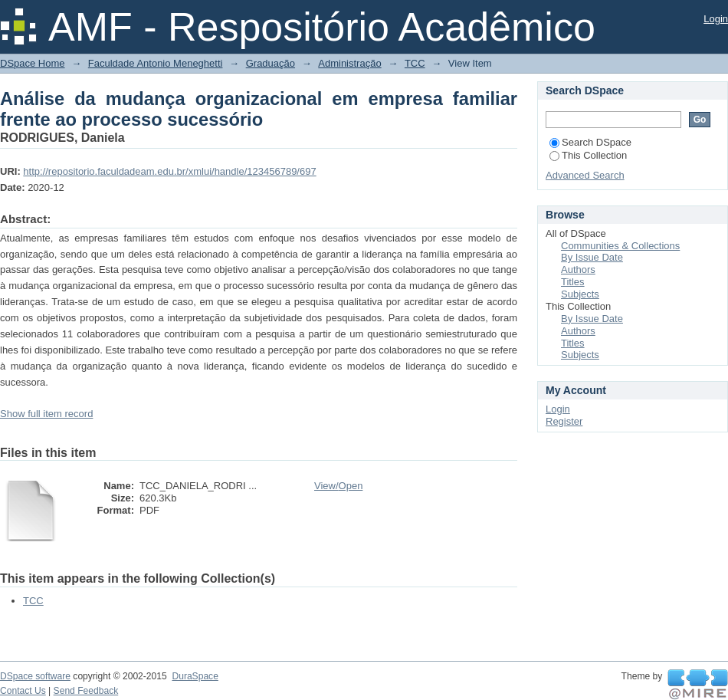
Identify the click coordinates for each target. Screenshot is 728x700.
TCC (415, 63)
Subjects (580, 294)
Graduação (271, 63)
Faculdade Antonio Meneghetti (156, 63)
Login (716, 19)
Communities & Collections (620, 246)
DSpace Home (33, 63)
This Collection (588, 155)
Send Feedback (86, 691)
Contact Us (23, 691)
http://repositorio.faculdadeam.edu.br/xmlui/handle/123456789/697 (169, 171)
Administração (349, 63)
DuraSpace (195, 676)
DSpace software (35, 676)
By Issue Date (592, 257)
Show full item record (46, 414)
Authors (578, 269)
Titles (573, 282)
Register (564, 421)
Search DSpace (590, 142)
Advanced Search (585, 175)
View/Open (338, 486)
